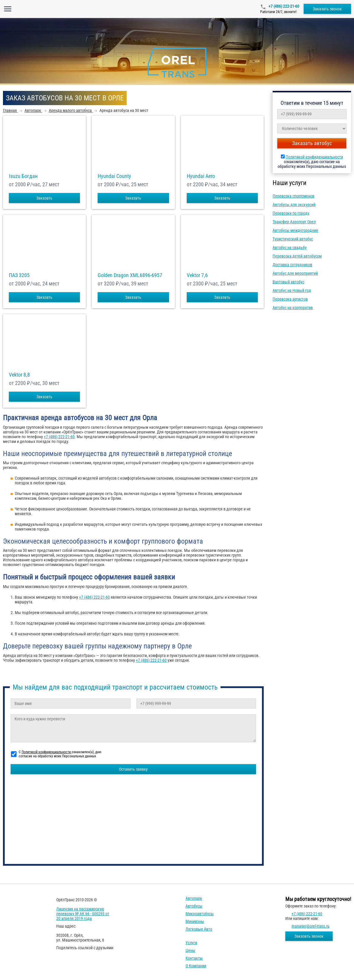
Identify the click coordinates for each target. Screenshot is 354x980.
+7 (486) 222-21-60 (283, 6)
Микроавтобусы (200, 914)
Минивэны (195, 921)
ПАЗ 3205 (19, 275)
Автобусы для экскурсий (294, 205)
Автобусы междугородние (295, 230)
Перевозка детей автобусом (297, 256)
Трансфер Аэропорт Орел (294, 222)
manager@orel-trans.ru (310, 926)
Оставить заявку (133, 769)
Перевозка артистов (290, 299)
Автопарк (194, 898)
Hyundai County (114, 176)
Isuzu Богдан (23, 176)
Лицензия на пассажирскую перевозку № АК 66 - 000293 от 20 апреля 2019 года (83, 914)
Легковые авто (199, 929)
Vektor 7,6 (197, 275)
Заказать (44, 198)
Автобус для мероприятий (295, 273)
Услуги (191, 943)
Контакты (194, 958)
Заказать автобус (312, 143)
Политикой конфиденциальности (314, 157)
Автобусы (194, 906)
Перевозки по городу (291, 213)
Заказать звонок (327, 9)
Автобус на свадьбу (290, 248)
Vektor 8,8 (19, 375)
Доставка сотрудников (292, 265)
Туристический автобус (293, 239)
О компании (196, 966)
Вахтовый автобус (288, 282)
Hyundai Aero (201, 176)
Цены (190, 950)
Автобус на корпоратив (293, 308)
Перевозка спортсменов (293, 196)
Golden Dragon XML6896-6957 (130, 275)
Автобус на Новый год (292, 290)
